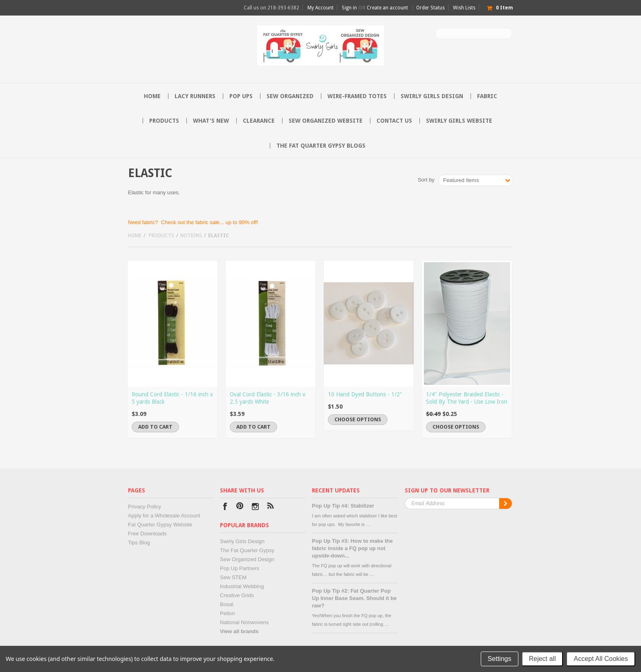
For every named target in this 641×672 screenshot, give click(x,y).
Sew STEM (233, 577)
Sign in (349, 8)
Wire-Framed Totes (357, 96)
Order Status (430, 8)
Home (135, 236)
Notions (191, 236)
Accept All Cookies (601, 659)
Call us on (271, 8)
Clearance (259, 121)
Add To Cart (155, 427)
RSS (270, 507)
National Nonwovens (244, 622)
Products (164, 121)
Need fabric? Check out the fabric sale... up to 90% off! (193, 222)
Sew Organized (290, 96)
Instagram (255, 507)
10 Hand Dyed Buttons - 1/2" (365, 394)
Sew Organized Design (247, 559)
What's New (211, 121)
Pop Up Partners (240, 568)
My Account (320, 8)
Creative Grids (237, 595)
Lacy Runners (195, 96)
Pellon (227, 613)
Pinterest (240, 507)
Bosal (227, 604)
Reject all (542, 659)
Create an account (387, 8)
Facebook (225, 507)
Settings (500, 659)
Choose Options (358, 419)
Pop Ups (241, 96)
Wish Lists (464, 8)
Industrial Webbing (242, 586)
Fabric (487, 96)
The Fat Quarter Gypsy (247, 550)
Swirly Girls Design (432, 96)
